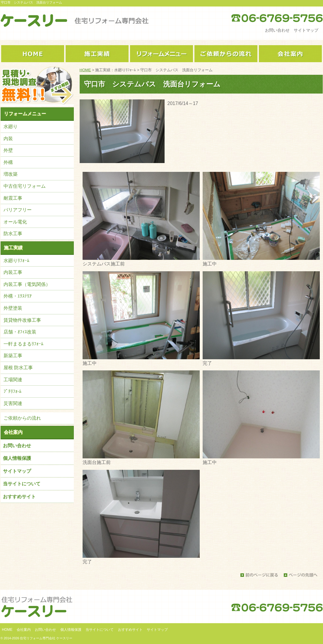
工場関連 (13, 380)
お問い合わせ (277, 30)
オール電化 (15, 222)
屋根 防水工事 (18, 368)
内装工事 (13, 272)
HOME (85, 70)
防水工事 (13, 234)
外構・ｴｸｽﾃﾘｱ (18, 296)
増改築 (11, 174)
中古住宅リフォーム (25, 186)
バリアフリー (18, 210)
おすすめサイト (19, 497)
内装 (8, 139)
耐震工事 (13, 198)
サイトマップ (306, 30)
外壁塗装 (13, 308)
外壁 (8, 150)
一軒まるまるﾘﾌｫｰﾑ (23, 344)
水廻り (11, 127)
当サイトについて (22, 484)
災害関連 (13, 403)
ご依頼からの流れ (22, 418)
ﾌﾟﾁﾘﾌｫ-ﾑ (12, 391)
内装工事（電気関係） (27, 284)
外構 (8, 162)
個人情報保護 (17, 458)
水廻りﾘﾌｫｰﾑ (16, 261)
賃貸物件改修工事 (22, 320)
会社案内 (13, 432)
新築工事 (13, 356)
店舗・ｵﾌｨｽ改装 (20, 332)
